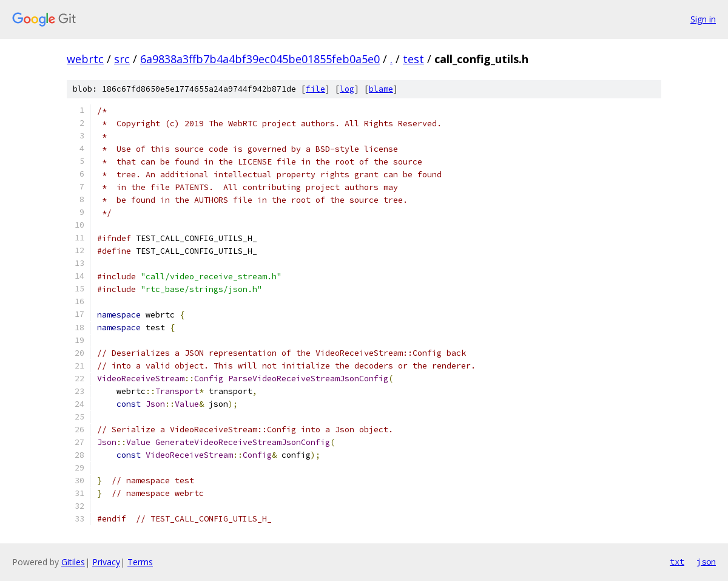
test (413, 59)
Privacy (106, 562)
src (122, 59)
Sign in (703, 19)
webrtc (85, 59)
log (347, 89)
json (706, 562)
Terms (140, 562)
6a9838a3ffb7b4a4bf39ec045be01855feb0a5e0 (260, 59)
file (315, 89)
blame (381, 89)
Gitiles (73, 562)
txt (677, 562)
